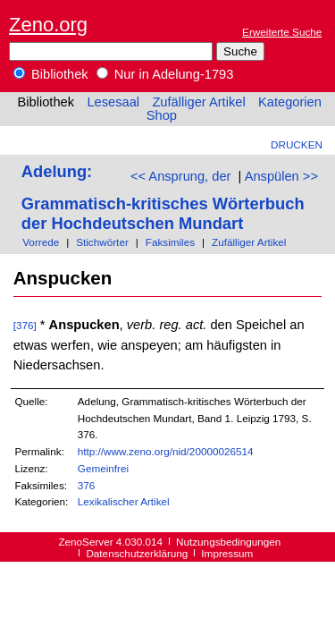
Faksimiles (170, 242)
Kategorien (290, 102)
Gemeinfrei (103, 468)
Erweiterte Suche (282, 32)
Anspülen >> (281, 176)
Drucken (297, 144)
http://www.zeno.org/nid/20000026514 (166, 451)
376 (87, 485)
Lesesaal (113, 102)
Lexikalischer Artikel (124, 501)
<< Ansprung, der (180, 176)
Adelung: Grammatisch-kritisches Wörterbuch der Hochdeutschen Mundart (163, 197)
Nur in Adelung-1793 (165, 74)
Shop (162, 115)
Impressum (227, 553)
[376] (25, 325)
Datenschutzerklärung (137, 553)
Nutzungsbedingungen (228, 542)
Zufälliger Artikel (198, 102)
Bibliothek (51, 74)
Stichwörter (102, 242)
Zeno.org (48, 25)
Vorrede (41, 242)
